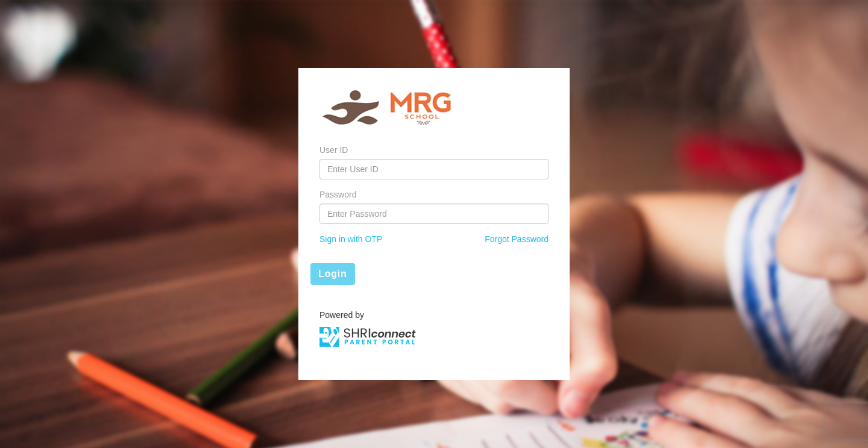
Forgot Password (517, 239)
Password (338, 194)
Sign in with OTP (351, 239)
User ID (334, 150)
